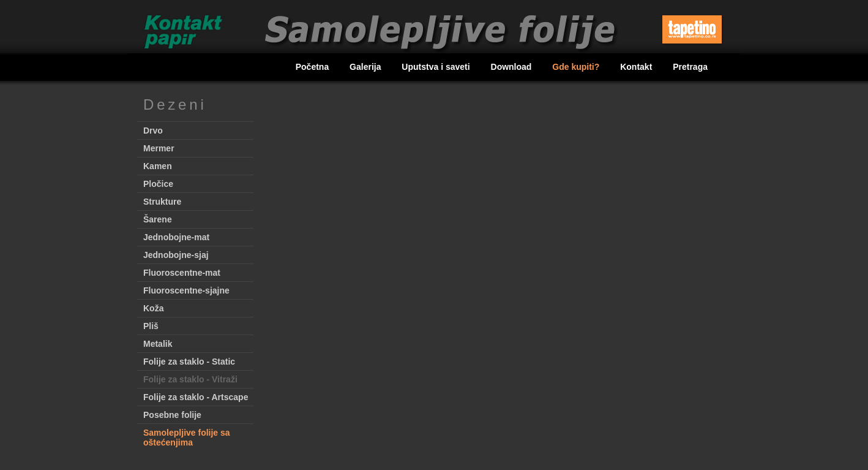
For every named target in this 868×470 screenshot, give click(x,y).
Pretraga (690, 67)
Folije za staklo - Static (189, 362)
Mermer (159, 148)
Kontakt (637, 67)
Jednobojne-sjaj (176, 255)
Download (513, 67)
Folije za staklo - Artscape (196, 397)
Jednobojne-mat (176, 237)
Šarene (158, 219)
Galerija (366, 67)
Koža (153, 308)
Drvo (153, 131)
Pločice (158, 184)
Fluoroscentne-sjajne (186, 290)
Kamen (158, 166)
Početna (313, 67)
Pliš (151, 326)
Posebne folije (172, 415)
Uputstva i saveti (437, 67)
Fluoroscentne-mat (182, 273)
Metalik (158, 344)
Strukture (162, 202)
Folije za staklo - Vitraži (190, 379)
